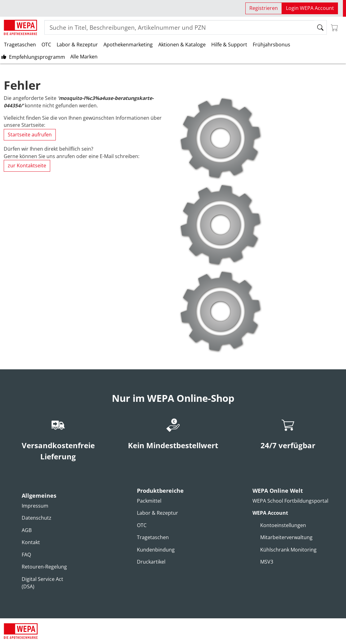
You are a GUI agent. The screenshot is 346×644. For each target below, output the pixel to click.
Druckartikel (151, 562)
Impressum (35, 506)
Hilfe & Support (229, 45)
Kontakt (31, 542)
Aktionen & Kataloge (182, 45)
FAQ (26, 555)
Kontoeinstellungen (283, 525)
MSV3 (267, 562)
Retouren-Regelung (44, 567)
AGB (27, 530)
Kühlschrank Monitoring (288, 550)
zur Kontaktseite (27, 165)
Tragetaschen (20, 45)
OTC (46, 45)
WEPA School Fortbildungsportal (290, 501)
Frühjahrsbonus (272, 45)
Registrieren (264, 8)
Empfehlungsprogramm (37, 57)
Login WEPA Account (310, 8)
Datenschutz (37, 518)
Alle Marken (84, 57)
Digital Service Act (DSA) (42, 583)
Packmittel (149, 501)
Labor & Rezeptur (77, 45)
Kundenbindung (156, 550)
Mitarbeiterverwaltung (286, 537)
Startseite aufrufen (30, 135)
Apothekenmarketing (128, 45)
